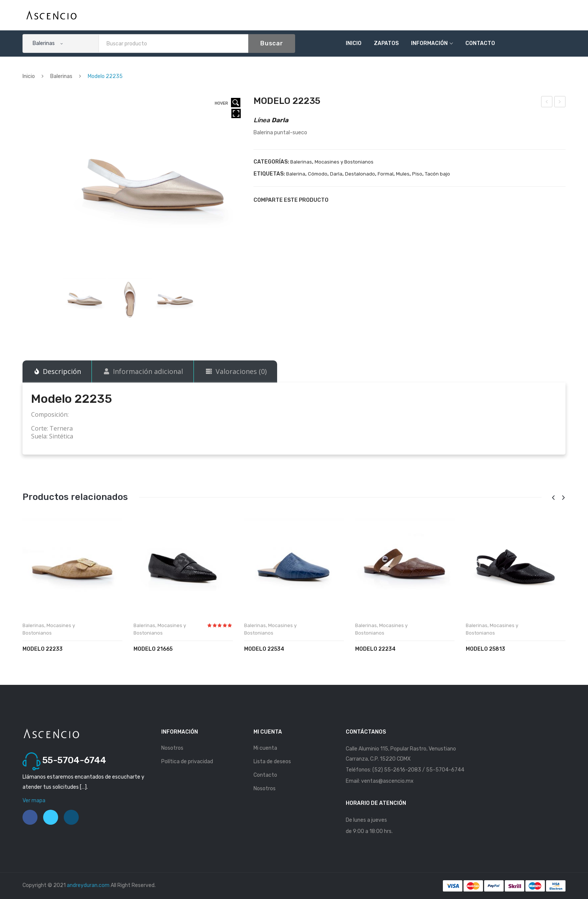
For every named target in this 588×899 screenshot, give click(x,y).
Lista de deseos (272, 762)
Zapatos (386, 43)
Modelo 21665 (153, 649)
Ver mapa (34, 801)
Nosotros (172, 748)
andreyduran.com (88, 885)
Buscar (272, 43)
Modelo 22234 (547, 103)
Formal (385, 174)
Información (429, 43)
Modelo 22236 (560, 103)
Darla (336, 174)
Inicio (354, 43)
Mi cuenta (265, 748)
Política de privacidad (187, 762)
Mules (403, 174)
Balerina (296, 174)
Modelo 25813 (485, 649)
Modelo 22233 (43, 649)
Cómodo (318, 174)
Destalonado (360, 174)
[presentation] (553, 498)
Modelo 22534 (264, 649)
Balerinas (61, 76)
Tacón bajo (437, 174)
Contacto (480, 43)
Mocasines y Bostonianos (344, 162)
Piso (417, 174)
